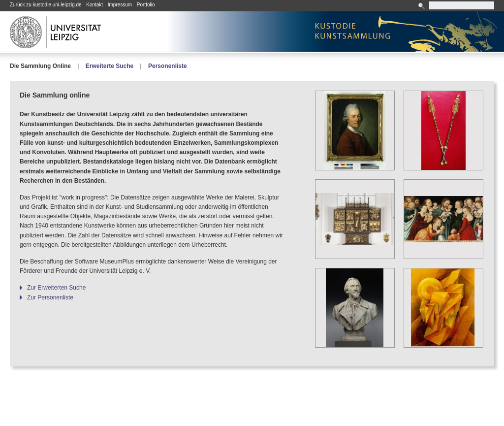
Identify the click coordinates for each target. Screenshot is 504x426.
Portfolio (146, 5)
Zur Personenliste (50, 297)
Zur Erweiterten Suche (56, 288)
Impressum (120, 5)
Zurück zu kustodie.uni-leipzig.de (46, 5)
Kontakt (94, 5)
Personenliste (168, 66)
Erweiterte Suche (110, 66)
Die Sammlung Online (40, 66)
